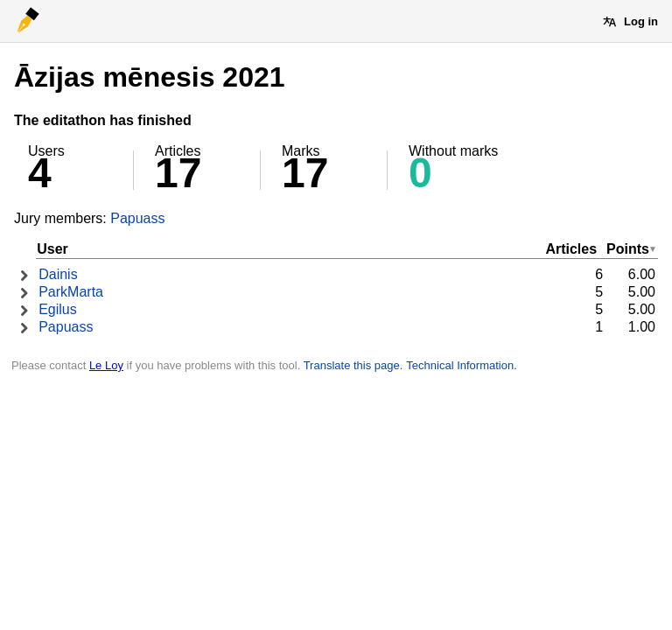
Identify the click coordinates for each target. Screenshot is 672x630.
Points (628, 249)
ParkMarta (71, 292)
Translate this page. (353, 365)
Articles (571, 249)
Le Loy (106, 365)
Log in (641, 21)
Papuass (137, 218)
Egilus (58, 309)
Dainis (58, 274)
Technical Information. (461, 365)
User (52, 249)
